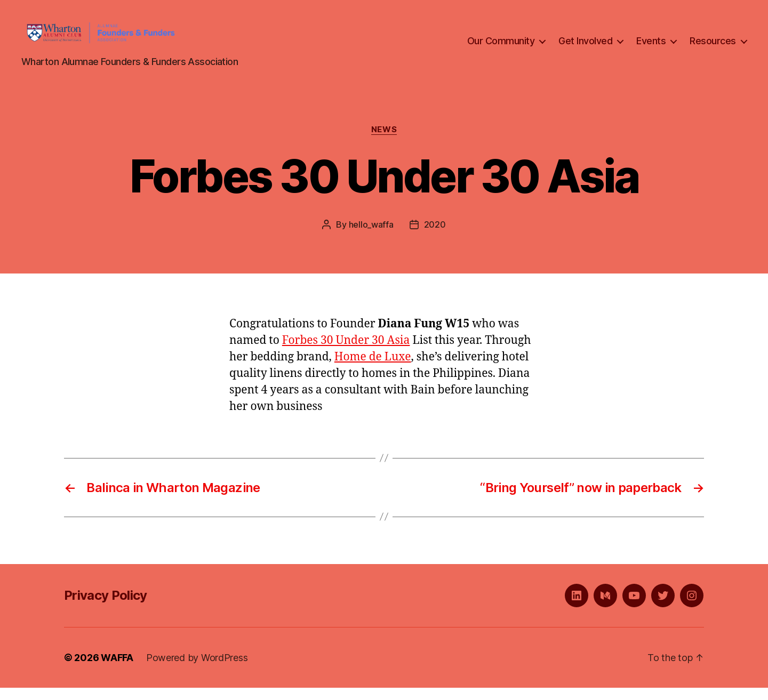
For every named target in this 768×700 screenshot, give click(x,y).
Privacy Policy (106, 608)
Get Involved (585, 47)
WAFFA (117, 670)
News (384, 142)
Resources (713, 47)
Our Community (501, 47)
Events (651, 47)
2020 (435, 237)
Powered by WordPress (197, 670)
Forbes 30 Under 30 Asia (346, 353)
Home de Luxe (373, 369)
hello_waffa (371, 237)
